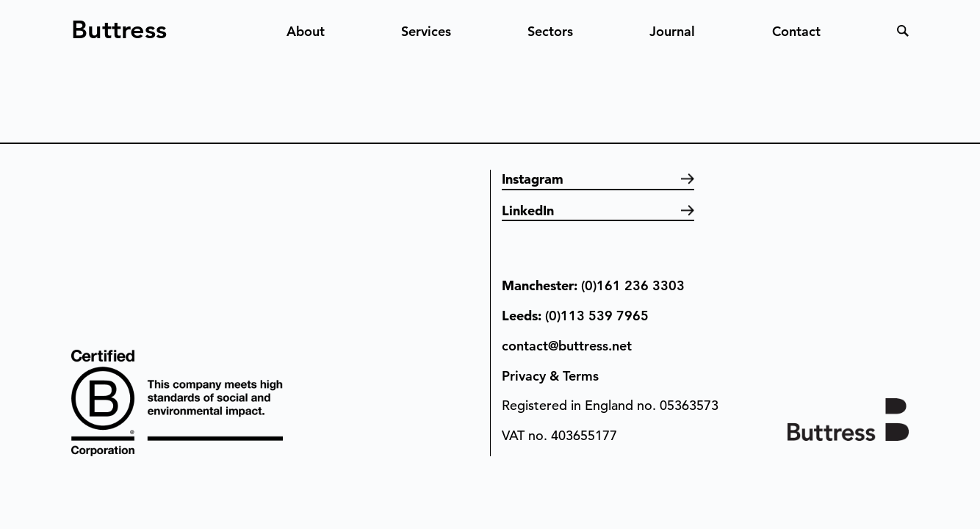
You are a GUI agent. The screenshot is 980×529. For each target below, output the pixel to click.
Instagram (533, 179)
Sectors (550, 31)
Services (426, 31)
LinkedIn (528, 210)
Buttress (119, 24)
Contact (796, 31)
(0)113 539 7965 (597, 316)
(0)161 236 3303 (633, 285)
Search (903, 31)
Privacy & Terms (550, 376)
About (306, 31)
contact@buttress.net (567, 346)
